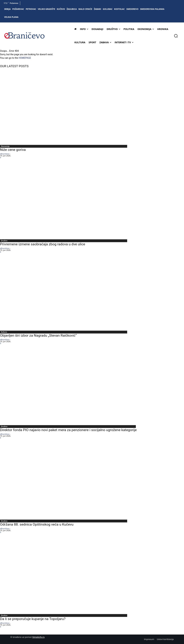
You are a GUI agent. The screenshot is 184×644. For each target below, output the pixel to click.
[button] (176, 36)
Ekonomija (5, 146)
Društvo (4, 241)
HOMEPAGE (25, 58)
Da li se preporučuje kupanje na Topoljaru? (33, 619)
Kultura (4, 332)
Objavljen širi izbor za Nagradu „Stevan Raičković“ (38, 335)
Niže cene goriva (13, 150)
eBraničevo (5, 154)
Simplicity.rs (38, 637)
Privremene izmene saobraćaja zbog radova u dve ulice (43, 244)
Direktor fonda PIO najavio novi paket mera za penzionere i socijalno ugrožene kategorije (68, 430)
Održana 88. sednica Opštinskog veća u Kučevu (37, 524)
